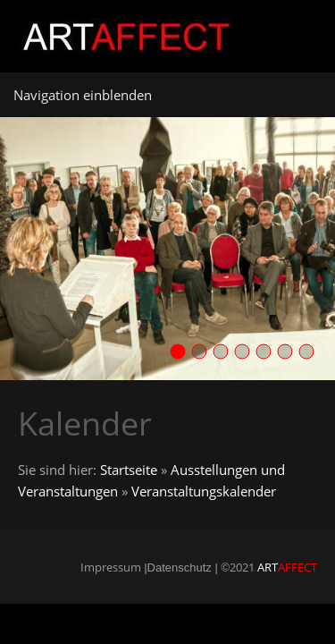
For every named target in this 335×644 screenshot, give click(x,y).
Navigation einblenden (83, 95)
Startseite (129, 470)
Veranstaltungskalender (204, 491)
